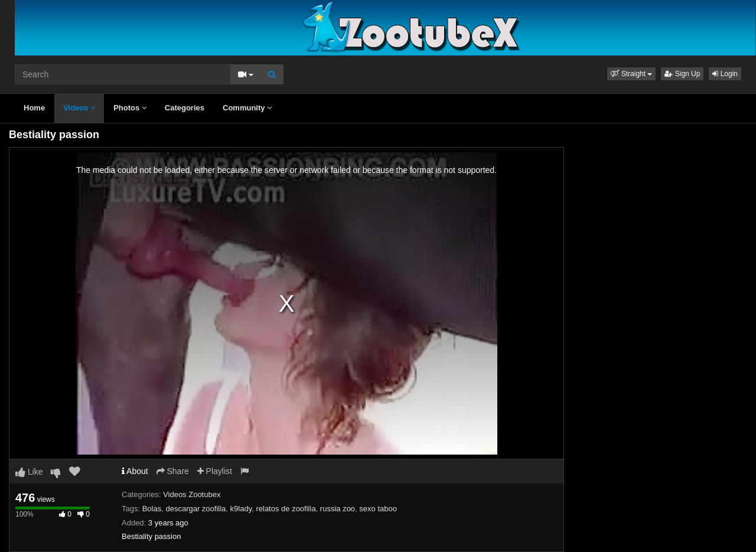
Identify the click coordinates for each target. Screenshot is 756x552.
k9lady (241, 509)
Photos (130, 108)
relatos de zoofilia (286, 509)
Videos (79, 108)
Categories (185, 108)
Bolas (152, 509)
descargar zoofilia (195, 509)
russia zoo (338, 509)
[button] (631, 74)
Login (725, 74)
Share (173, 471)
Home (34, 108)
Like (29, 472)
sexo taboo (378, 509)
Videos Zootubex (192, 494)
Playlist (215, 471)
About (135, 471)
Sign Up (682, 74)
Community (247, 108)
